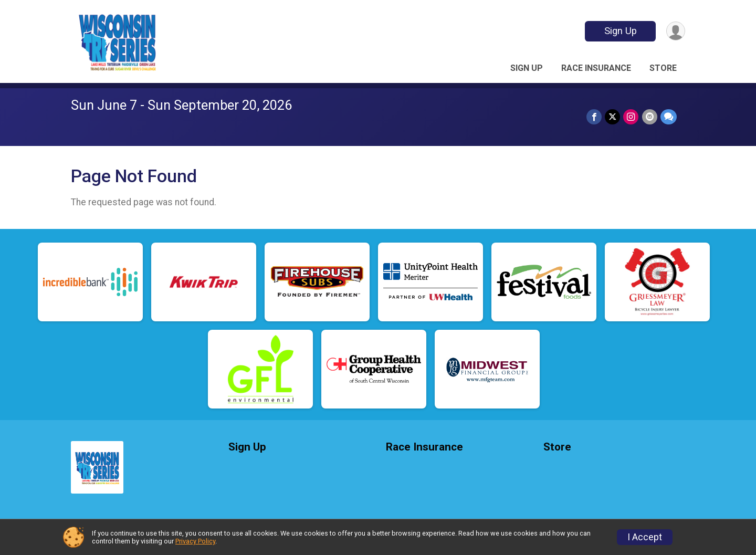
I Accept (645, 537)
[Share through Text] (669, 117)
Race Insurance (596, 68)
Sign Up (620, 31)
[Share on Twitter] (613, 117)
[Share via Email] (650, 117)
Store (663, 68)
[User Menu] (675, 31)
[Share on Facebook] (595, 117)
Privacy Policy (195, 541)
